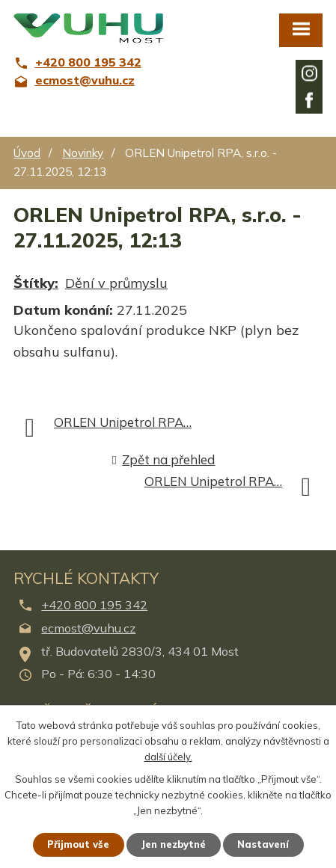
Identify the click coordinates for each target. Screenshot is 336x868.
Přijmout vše (78, 844)
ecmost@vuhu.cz (88, 628)
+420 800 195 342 (94, 605)
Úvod (27, 153)
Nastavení (263, 844)
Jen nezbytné (173, 844)
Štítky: (36, 283)
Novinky (83, 153)
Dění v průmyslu (116, 283)
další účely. (168, 756)
